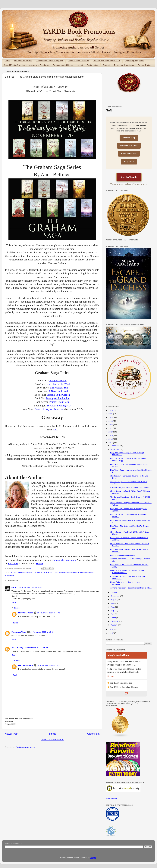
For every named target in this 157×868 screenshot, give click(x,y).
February (115, 621)
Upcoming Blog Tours (134, 61)
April (113, 614)
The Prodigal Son (59, 388)
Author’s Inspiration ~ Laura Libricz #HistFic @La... (131, 588)
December (115, 446)
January (114, 625)
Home (7, 61)
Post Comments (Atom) (26, 747)
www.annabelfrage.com (64, 560)
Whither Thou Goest (59, 402)
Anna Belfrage (18, 648)
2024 (111, 417)
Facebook (13, 563)
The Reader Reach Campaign (50, 61)
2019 (111, 435)
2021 (111, 428)
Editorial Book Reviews (78, 61)
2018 (111, 439)
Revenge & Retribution (58, 398)
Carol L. (15, 587)
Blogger (93, 858)
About (80, 65)
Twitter (39, 563)
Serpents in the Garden (58, 395)
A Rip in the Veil (58, 380)
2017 (111, 443)
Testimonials (93, 65)
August (114, 600)
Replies (17, 608)
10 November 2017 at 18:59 (36, 648)
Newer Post (11, 734)
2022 (111, 425)
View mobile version (52, 739)
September (115, 596)
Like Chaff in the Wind (58, 384)
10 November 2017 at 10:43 (31, 587)
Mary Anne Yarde (26, 613)
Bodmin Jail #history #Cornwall (123, 555)
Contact (106, 65)
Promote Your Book (23, 61)
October (114, 592)
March (113, 618)
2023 (111, 421)
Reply (14, 602)
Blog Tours (129, 161)
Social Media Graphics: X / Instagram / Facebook (26, 65)
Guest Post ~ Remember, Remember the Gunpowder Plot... (127, 572)
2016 (111, 629)
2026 (111, 410)
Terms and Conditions (124, 65)
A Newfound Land (58, 391)
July (113, 603)
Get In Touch (129, 177)
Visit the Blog (129, 138)
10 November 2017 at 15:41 (49, 613)
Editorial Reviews (129, 153)
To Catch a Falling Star (59, 406)
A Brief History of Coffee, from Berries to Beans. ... (131, 488)
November (115, 449)
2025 (111, 414)
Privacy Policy (144, 65)
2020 (111, 432)
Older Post (93, 734)
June (113, 607)
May (113, 610)
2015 (111, 633)
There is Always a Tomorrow (49, 409)
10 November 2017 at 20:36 (49, 665)
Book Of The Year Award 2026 (107, 61)
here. (55, 430)
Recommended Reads (63, 65)
